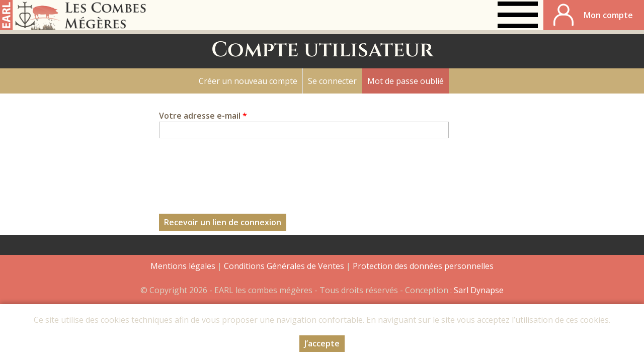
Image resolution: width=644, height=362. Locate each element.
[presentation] (235, 170)
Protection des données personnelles (423, 266)
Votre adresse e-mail (203, 116)
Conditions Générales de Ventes (285, 266)
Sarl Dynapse (479, 290)
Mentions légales (183, 266)
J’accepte (322, 343)
